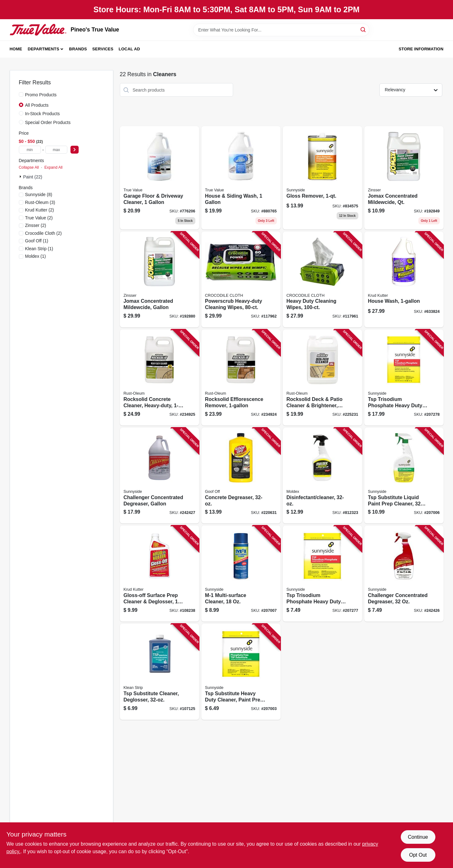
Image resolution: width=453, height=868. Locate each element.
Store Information (421, 49)
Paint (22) (33, 177)
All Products (37, 105)
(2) (40, 210)
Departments (43, 49)
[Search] (364, 29)
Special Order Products (48, 122)
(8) (39, 194)
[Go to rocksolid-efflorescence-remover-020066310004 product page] (241, 378)
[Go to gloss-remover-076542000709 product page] (322, 178)
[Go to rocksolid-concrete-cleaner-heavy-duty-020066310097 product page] (159, 378)
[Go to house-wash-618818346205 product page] (404, 280)
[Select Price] (75, 150)
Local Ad (129, 49)
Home (16, 49)
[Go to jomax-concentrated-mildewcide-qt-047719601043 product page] (404, 178)
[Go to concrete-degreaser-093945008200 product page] (241, 476)
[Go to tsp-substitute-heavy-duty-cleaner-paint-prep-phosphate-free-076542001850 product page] (241, 672)
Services (103, 49)
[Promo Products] (21, 94)
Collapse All (29, 167)
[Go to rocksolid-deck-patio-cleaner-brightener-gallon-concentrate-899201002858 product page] (322, 378)
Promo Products (41, 95)
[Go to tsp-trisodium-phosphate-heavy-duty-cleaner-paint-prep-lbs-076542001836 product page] (404, 378)
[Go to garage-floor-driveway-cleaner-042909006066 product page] (159, 178)
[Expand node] (21, 177)
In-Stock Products (43, 114)
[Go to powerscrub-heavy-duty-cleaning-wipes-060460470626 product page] (241, 280)
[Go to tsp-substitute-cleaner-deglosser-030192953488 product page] (159, 672)
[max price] (56, 150)
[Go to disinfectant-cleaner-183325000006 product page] (322, 476)
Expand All (53, 167)
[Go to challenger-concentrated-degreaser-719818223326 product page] (404, 574)
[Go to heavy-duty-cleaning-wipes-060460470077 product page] (322, 280)
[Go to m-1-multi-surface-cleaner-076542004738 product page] (241, 574)
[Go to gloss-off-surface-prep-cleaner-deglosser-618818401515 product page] (159, 574)
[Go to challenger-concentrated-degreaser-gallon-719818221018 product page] (159, 476)
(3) (40, 202)
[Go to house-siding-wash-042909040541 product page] (241, 178)
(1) (37, 241)
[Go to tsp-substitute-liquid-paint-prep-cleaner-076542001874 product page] (404, 476)
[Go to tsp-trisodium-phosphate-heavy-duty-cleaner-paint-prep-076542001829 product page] (322, 574)
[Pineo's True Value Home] (38, 30)
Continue (418, 837)
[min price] (30, 150)
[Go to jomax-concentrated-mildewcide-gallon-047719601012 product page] (159, 280)
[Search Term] (281, 30)
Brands (78, 49)
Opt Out (418, 855)
